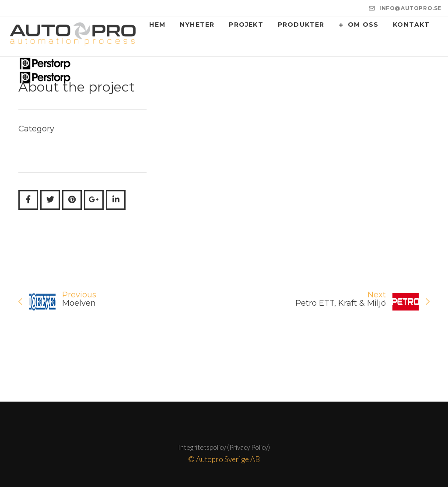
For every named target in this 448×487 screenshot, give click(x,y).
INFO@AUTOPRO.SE (410, 8)
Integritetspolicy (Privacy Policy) (224, 447)
